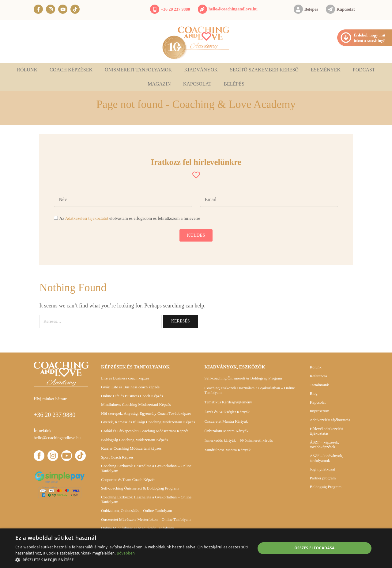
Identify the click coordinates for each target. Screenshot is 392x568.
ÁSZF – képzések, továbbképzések (324, 445)
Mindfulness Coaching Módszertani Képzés (136, 404)
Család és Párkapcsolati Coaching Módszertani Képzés (145, 431)
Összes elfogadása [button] (315, 548)
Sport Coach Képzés (117, 457)
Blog (313, 393)
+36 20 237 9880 (175, 9)
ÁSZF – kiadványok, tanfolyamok (326, 458)
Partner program (323, 478)
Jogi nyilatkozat (322, 469)
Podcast (364, 70)
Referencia (318, 376)
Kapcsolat (346, 9)
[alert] (196, 548)
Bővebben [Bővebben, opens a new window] (126, 553)
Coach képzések (71, 70)
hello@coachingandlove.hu (233, 9)
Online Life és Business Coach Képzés (132, 396)
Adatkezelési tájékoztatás (330, 420)
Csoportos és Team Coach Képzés (128, 480)
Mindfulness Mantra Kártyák (227, 450)
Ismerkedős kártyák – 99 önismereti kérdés (238, 440)
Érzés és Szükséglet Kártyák (227, 412)
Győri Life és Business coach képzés (130, 387)
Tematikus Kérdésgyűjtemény (228, 402)
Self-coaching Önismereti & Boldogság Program (140, 488)
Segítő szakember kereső (264, 70)
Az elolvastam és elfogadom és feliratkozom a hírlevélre (130, 218)
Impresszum (319, 411)
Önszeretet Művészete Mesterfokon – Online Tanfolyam (146, 519)
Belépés (311, 9)
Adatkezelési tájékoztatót (87, 218)
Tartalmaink (319, 385)
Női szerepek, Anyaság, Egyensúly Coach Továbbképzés (146, 413)
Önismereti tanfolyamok (138, 70)
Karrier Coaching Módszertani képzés (131, 448)
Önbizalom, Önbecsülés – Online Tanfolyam (137, 511)
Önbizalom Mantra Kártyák (226, 431)
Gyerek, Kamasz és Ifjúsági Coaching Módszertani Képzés (148, 422)
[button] (132, 560)
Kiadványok (201, 70)
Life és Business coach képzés (125, 378)
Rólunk (27, 70)
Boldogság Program (326, 487)
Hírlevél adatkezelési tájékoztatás (326, 431)
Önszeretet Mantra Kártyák (226, 421)
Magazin (159, 84)
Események (326, 70)
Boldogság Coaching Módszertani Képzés (134, 440)
